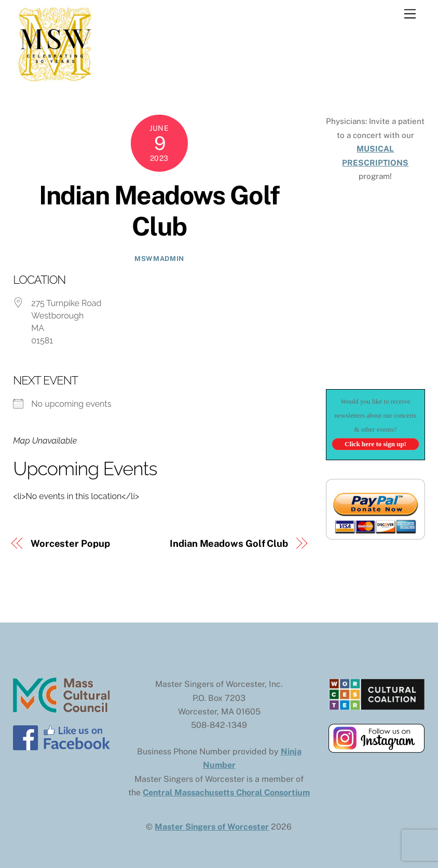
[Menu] (410, 14)
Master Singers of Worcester (212, 827)
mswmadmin (159, 259)
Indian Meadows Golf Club (159, 211)
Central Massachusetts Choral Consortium (226, 793)
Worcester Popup (70, 543)
